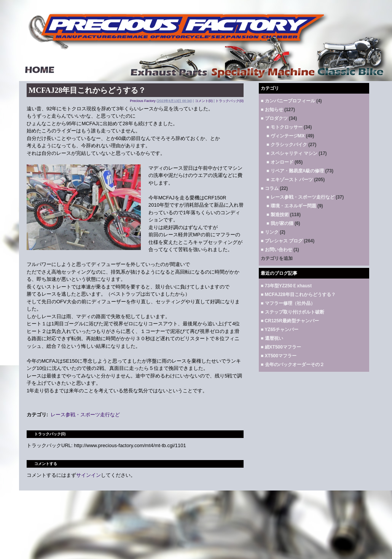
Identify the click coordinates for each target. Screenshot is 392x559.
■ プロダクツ (274, 118)
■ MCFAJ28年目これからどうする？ (298, 295)
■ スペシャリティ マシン (292, 153)
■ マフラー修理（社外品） (288, 303)
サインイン (88, 475)
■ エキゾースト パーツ (290, 180)
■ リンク (270, 232)
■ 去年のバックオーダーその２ (292, 365)
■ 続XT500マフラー (281, 347)
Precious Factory (143, 101)
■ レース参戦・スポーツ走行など (300, 197)
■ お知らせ (272, 110)
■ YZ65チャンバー (280, 330)
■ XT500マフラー (279, 356)
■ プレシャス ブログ (282, 241)
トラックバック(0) (229, 101)
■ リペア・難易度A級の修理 (295, 171)
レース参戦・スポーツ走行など (85, 415)
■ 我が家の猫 (280, 223)
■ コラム (270, 188)
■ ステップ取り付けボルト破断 (292, 312)
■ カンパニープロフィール (288, 101)
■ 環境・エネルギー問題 (291, 206)
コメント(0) (204, 101)
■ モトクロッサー (284, 127)
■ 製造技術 (278, 215)
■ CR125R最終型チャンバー (290, 321)
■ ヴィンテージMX (286, 136)
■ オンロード (280, 162)
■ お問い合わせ (276, 250)
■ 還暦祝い (272, 338)
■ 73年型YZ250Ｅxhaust (286, 286)
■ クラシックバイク (287, 145)
